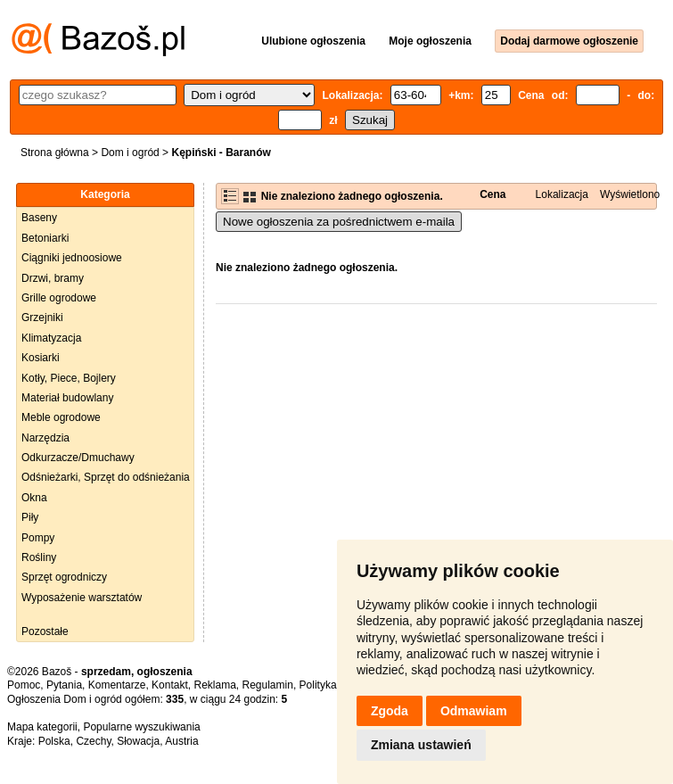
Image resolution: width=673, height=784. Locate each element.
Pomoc (24, 685)
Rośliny (39, 557)
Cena (492, 194)
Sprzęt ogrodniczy (64, 577)
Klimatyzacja (51, 338)
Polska (54, 741)
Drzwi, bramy (53, 278)
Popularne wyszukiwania (141, 727)
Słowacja (138, 741)
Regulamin (268, 685)
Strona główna (55, 153)
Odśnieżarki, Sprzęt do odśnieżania (106, 477)
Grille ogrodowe (59, 298)
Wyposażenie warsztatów (82, 598)
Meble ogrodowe (61, 417)
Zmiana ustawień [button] (421, 745)
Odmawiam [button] (474, 711)
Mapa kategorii (42, 727)
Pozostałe (45, 631)
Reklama (214, 685)
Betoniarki (45, 238)
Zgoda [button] (390, 711)
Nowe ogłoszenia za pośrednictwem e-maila (339, 222)
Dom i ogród (130, 153)
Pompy (38, 538)
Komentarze (117, 685)
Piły (30, 517)
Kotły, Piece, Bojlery (69, 378)
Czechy (93, 741)
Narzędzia (45, 438)
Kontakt (170, 685)
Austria (181, 741)
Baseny (39, 218)
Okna (34, 498)
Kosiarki (41, 358)
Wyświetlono (630, 194)
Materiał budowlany (67, 398)
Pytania (64, 685)
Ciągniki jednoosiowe (72, 258)
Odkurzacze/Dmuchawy (78, 458)
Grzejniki (42, 318)
